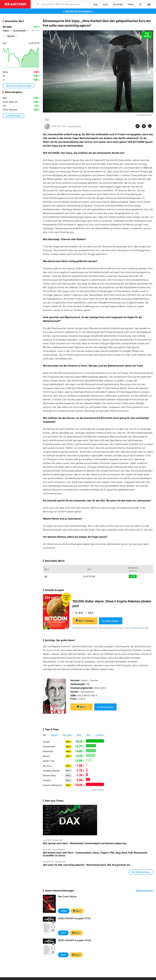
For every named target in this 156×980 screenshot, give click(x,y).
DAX (47, 120)
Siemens (46, 756)
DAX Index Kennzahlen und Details (19, 86)
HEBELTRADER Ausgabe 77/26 (74, 918)
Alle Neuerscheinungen (145, 890)
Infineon (46, 742)
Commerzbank (49, 746)
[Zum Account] (105, 4)
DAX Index (7, 27)
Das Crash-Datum (67, 896)
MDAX (79, 735)
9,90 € (63, 933)
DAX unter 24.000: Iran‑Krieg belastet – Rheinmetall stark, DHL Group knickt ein (86, 865)
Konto (137, 628)
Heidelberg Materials (51, 771)
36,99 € (64, 911)
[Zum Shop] (95, 4)
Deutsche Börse (49, 775)
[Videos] (131, 4)
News (69, 742)
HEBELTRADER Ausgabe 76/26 (74, 940)
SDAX (88, 735)
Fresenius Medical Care (52, 785)
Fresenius (47, 780)
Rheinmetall (48, 751)
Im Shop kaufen (111, 621)
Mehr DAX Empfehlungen (141, 872)
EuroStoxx (100, 735)
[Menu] (149, 4)
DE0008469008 (21, 30)
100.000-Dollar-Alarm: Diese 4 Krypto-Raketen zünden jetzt (112, 603)
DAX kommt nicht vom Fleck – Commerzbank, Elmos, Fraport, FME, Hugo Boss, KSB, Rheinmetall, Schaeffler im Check (95, 854)
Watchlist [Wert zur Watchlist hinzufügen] (11, 36)
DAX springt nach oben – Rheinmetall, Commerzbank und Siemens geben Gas (85, 843)
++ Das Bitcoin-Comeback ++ (78, 11)
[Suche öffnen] (38, 4)
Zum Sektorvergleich (14, 116)
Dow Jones (67, 735)
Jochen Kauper (75, 126)
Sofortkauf (85, 621)
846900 (7, 30)
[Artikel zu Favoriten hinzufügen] (150, 126)
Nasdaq (54, 735)
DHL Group (47, 766)
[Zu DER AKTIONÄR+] (118, 4)
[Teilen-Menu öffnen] (138, 126)
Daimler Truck (49, 761)
